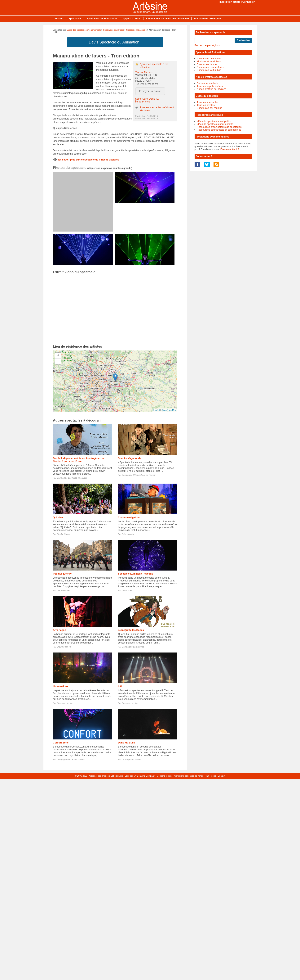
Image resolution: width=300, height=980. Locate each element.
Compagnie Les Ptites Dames (71, 759)
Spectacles (75, 18)
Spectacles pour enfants (210, 67)
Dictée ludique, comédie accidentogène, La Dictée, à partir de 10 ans (78, 460)
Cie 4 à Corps (63, 534)
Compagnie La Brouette (133, 647)
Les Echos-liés (64, 590)
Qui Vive (58, 517)
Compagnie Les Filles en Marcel (72, 478)
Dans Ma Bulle (127, 743)
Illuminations (61, 686)
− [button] (58, 362)
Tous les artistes (206, 105)
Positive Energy (62, 574)
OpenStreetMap (169, 410)
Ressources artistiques (208, 18)
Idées (213, 776)
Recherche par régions (207, 45)
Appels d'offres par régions (212, 89)
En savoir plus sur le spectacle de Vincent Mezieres (89, 160)
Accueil (59, 18)
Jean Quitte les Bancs (131, 630)
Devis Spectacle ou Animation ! (115, 42)
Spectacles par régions (210, 108)
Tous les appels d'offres (210, 86)
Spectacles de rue (207, 64)
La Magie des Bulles (131, 759)
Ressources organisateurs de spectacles (219, 127)
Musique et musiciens (209, 61)
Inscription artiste (230, 2)
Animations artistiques (209, 59)
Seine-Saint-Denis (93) (148, 99)
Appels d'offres (132, 18)
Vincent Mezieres (145, 72)
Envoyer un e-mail (150, 91)
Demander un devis (208, 83)
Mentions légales (165, 776)
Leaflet (157, 410)
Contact (221, 776)
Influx (121, 686)
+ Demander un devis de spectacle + (167, 18)
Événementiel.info (230, 149)
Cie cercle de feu (65, 703)
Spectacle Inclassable (136, 30)
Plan (207, 776)
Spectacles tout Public (113, 30)
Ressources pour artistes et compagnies (219, 130)
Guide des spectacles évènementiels (84, 30)
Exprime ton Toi (64, 647)
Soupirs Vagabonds (130, 458)
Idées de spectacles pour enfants (215, 124)
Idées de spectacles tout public (214, 121)
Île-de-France (143, 102)
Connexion (249, 2)
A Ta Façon (60, 630)
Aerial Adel (127, 590)
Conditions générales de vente (189, 776)
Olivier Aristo (128, 534)
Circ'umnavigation (129, 517)
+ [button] (58, 356)
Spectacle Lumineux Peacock (135, 574)
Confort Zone (61, 743)
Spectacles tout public (209, 70)
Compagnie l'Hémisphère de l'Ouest (139, 475)
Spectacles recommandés (102, 18)
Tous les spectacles (208, 102)
